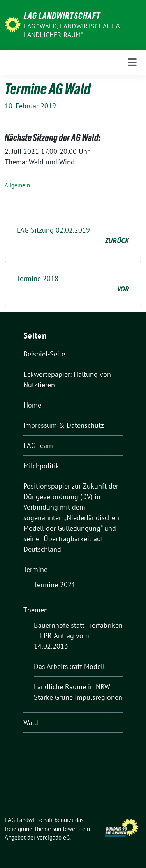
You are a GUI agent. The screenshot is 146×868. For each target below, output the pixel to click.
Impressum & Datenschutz (64, 425)
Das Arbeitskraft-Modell (69, 666)
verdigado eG (53, 837)
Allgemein (17, 185)
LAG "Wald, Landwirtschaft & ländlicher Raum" (72, 30)
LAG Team (38, 445)
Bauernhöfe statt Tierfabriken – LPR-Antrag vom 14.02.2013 (78, 636)
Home (32, 405)
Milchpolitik (41, 466)
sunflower (65, 829)
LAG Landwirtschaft (62, 16)
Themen (36, 610)
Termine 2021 (55, 585)
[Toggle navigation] (132, 62)
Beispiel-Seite (44, 354)
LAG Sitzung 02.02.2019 (73, 236)
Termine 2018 (73, 284)
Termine (35, 569)
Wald (31, 722)
